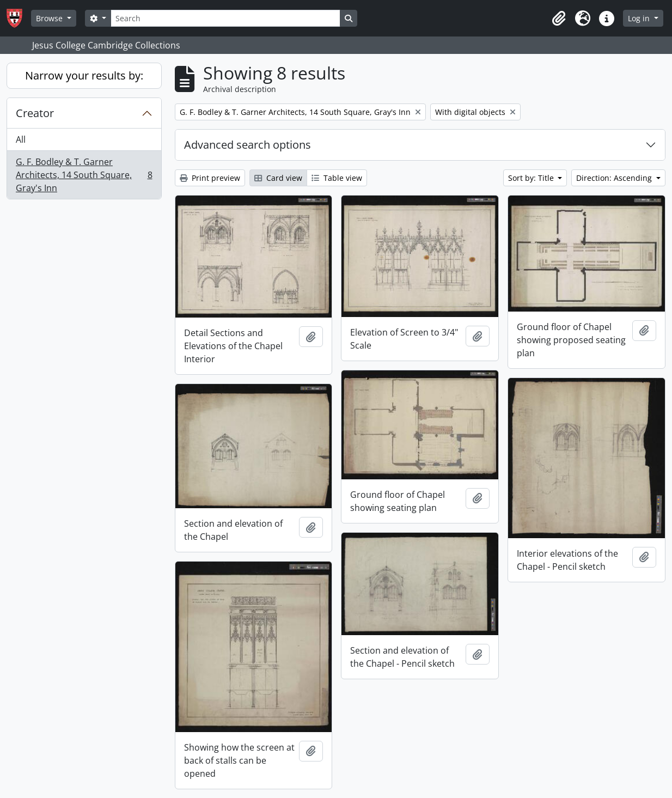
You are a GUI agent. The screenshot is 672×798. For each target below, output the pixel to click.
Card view (278, 178)
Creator (35, 113)
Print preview (210, 178)
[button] (559, 19)
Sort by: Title (532, 178)
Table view (337, 178)
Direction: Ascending (615, 178)
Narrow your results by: (84, 75)
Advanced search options (248, 145)
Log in (640, 18)
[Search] (225, 18)
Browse (50, 18)
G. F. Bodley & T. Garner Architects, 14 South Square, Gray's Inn (84, 175)
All (21, 139)
